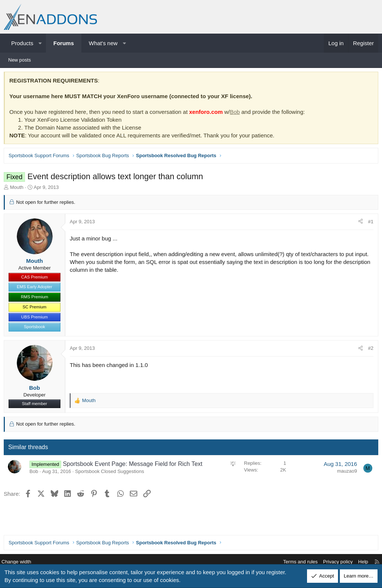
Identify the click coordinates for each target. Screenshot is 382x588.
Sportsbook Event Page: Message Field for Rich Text (134, 466)
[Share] (359, 224)
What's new (103, 43)
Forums (64, 43)
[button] (40, 43)
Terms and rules (295, 562)
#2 (369, 350)
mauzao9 (345, 473)
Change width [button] (22, 562)
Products (22, 43)
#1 (369, 223)
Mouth (19, 189)
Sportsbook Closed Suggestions (111, 473)
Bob (237, 114)
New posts (20, 60)
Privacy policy (332, 562)
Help (358, 562)
